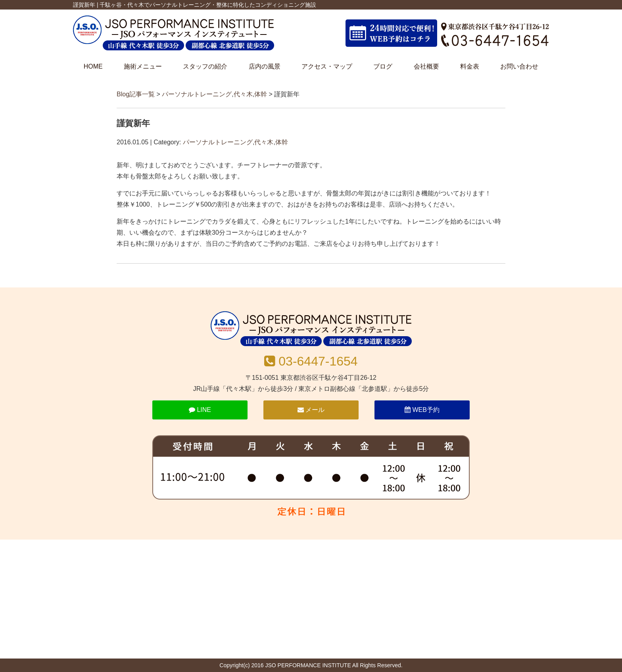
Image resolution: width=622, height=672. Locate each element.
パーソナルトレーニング (197, 94)
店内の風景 (265, 66)
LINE (200, 410)
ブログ (383, 66)
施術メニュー (143, 66)
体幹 (261, 94)
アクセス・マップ (327, 66)
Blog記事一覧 (136, 94)
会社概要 (426, 66)
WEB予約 (422, 410)
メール (311, 410)
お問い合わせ (519, 66)
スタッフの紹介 (205, 66)
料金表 (470, 66)
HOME (93, 66)
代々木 (243, 94)
